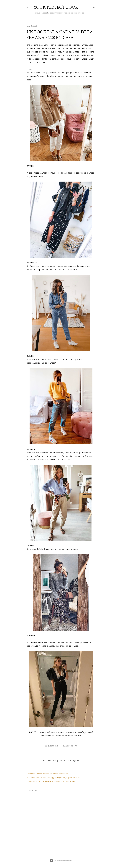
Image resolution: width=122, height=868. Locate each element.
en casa (39, 778)
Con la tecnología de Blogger (61, 861)
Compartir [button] (31, 774)
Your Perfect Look (56, 7)
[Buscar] (94, 7)
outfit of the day (68, 781)
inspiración (70, 778)
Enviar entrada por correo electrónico (53, 774)
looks (78, 778)
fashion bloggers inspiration (54, 778)
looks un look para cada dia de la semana (43, 781)
